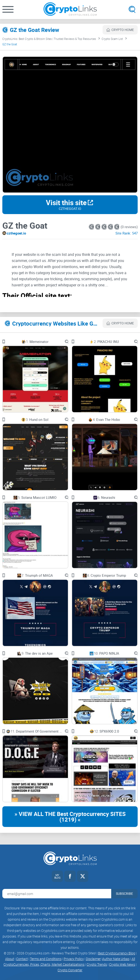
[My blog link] (57, 876)
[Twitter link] (83, 876)
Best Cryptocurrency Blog (117, 953)
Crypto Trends (97, 964)
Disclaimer (93, 959)
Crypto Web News (122, 964)
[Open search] (132, 9)
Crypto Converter (70, 970)
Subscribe (124, 894)
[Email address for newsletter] (57, 894)
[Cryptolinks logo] (70, 10)
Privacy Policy (74, 959)
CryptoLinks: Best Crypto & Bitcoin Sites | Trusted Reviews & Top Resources (49, 39)
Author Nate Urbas (116, 959)
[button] (8, 9)
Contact (22, 959)
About (10, 959)
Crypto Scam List (112, 39)
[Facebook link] (70, 876)
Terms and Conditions (46, 959)
